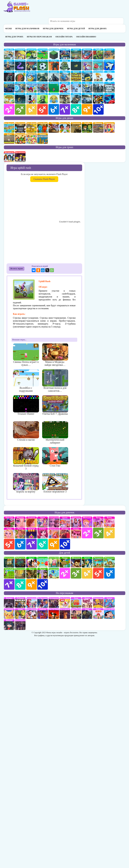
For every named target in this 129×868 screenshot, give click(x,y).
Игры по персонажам (39, 37)
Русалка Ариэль (31, 602)
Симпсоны (98, 602)
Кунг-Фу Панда (54, 614)
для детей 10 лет (43, 584)
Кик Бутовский (65, 602)
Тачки (109, 98)
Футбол (43, 65)
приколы (54, 98)
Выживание (98, 87)
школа (31, 562)
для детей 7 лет (9, 584)
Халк (87, 614)
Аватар (76, 54)
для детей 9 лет (31, 584)
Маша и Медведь (31, 573)
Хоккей (76, 87)
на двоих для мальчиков (20, 127)
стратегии (20, 54)
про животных (109, 562)
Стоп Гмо (55, 457)
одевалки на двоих (109, 127)
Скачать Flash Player (44, 179)
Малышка (87, 522)
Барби (9, 533)
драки (9, 65)
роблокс (20, 602)
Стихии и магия (26, 431)
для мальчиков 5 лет (43, 109)
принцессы (54, 533)
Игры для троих (14, 37)
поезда (87, 76)
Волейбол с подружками (26, 381)
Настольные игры (9, 562)
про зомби (98, 54)
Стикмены (31, 98)
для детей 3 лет (76, 573)
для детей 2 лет (65, 573)
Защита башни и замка (76, 76)
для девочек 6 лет (20, 544)
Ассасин (54, 76)
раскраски (98, 562)
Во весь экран (17, 269)
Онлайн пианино (86, 37)
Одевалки (76, 522)
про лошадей (65, 533)
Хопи (109, 602)
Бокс (109, 76)
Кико (98, 614)
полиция (9, 87)
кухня (65, 522)
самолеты (109, 65)
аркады (87, 562)
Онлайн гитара (64, 37)
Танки (65, 76)
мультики (76, 562)
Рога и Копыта (31, 614)
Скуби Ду (43, 614)
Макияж (20, 522)
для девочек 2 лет (87, 533)
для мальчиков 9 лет (87, 109)
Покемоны (9, 614)
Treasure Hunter (26, 405)
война (65, 65)
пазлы (65, 562)
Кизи (76, 602)
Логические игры (20, 573)
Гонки (87, 98)
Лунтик (43, 573)
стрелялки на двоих (76, 127)
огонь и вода (43, 127)
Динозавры (87, 65)
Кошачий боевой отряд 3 (26, 459)
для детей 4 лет (87, 573)
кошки (76, 533)
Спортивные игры (43, 54)
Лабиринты (20, 562)
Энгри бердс (31, 87)
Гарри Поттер (76, 614)
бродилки (54, 87)
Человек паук (43, 87)
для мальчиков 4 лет (31, 109)
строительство (98, 76)
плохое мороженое (20, 139)
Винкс (109, 522)
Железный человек (43, 602)
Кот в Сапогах (65, 614)
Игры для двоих (98, 29)
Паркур (76, 65)
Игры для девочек (53, 29)
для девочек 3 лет (98, 533)
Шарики (31, 533)
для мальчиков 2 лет (9, 109)
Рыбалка (31, 76)
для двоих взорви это (31, 139)
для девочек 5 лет (9, 544)
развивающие (43, 562)
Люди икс (65, 54)
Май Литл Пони (43, 522)
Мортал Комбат (31, 65)
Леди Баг (9, 522)
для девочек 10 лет (65, 544)
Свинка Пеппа (54, 562)
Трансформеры (98, 98)
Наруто (20, 87)
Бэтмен (9, 602)
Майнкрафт (54, 54)
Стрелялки (43, 76)
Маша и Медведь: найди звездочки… (55, 355)
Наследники (54, 602)
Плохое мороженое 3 (55, 483)
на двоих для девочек (9, 127)
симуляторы (31, 54)
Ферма (20, 533)
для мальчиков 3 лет (20, 109)
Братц (87, 602)
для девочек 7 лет (31, 544)
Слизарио (20, 65)
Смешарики (54, 573)
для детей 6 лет (109, 573)
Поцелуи (31, 522)
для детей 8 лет (20, 584)
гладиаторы (65, 98)
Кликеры (9, 98)
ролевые (109, 54)
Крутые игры (65, 87)
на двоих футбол (9, 139)
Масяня (9, 625)
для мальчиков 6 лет (54, 109)
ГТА (109, 87)
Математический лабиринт (55, 433)
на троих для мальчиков (20, 157)
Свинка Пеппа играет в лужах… (26, 355)
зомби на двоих (87, 127)
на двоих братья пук (65, 127)
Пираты (76, 98)
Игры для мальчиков (27, 29)
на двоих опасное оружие (43, 139)
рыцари (9, 76)
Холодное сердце (54, 522)
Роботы (54, 65)
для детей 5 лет (98, 573)
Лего (87, 87)
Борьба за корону (26, 483)
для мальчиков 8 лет (76, 109)
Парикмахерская (43, 533)
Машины (87, 54)
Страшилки (20, 98)
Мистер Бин (109, 614)
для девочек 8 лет (43, 544)
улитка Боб (9, 573)
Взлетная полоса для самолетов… (55, 381)
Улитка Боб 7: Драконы (55, 405)
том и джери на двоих (31, 127)
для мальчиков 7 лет (65, 109)
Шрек (20, 614)
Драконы (20, 76)
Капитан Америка (20, 625)
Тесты (98, 522)
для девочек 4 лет (109, 533)
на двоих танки (54, 127)
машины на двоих (98, 127)
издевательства (98, 65)
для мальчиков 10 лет (98, 109)
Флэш (9, 29)
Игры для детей (76, 29)
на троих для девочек (9, 157)
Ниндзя (43, 98)
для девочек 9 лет (54, 544)
